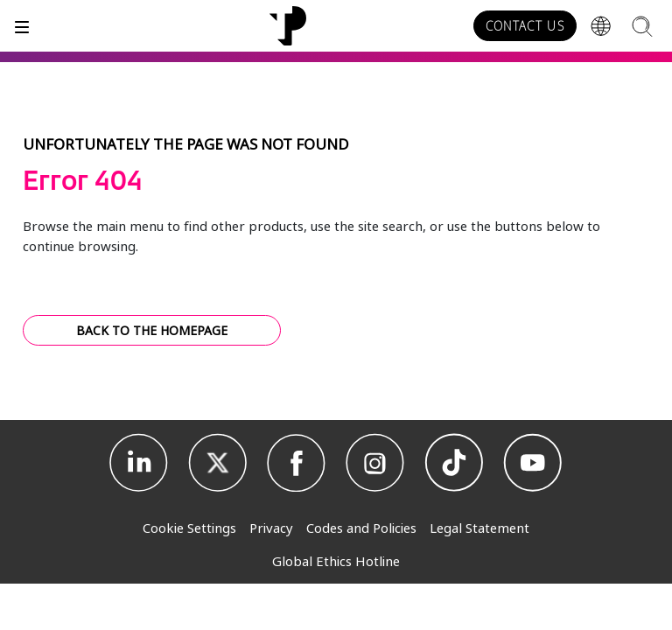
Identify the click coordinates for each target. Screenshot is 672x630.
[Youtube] (533, 463)
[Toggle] (22, 26)
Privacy (271, 528)
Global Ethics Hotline (336, 561)
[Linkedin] (139, 463)
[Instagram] (375, 463)
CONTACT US (525, 26)
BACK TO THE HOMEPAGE (152, 330)
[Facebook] (297, 463)
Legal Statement (479, 528)
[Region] (601, 26)
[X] (218, 463)
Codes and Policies (361, 528)
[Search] (642, 26)
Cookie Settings (189, 528)
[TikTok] (454, 463)
